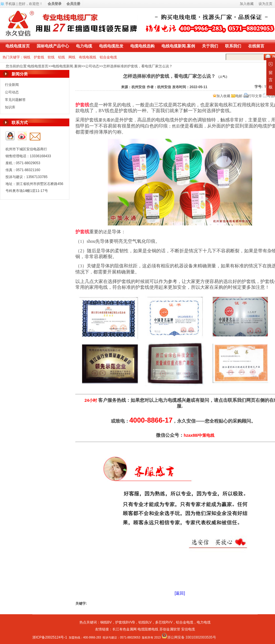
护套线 (39, 57)
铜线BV (106, 622)
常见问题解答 (15, 100)
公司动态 (92, 66)
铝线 (62, 57)
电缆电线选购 (142, 46)
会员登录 (55, 4)
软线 (51, 57)
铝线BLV (145, 622)
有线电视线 (88, 57)
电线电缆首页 (18, 46)
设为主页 (265, 4)
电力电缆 (84, 46)
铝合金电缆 (108, 57)
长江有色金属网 (125, 629)
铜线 (27, 57)
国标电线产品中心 (53, 46)
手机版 (10, 4)
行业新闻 (12, 85)
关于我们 (210, 46)
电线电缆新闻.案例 (178, 46)
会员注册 (73, 4)
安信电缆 (188, 629)
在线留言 (256, 46)
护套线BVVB (125, 622)
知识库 (10, 107)
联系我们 (233, 46)
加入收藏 (222, 96)
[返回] (180, 593)
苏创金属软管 (170, 629)
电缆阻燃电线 (148, 629)
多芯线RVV (164, 622)
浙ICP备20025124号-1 (50, 637)
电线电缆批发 (111, 46)
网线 (72, 57)
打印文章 (253, 96)
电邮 (237, 96)
